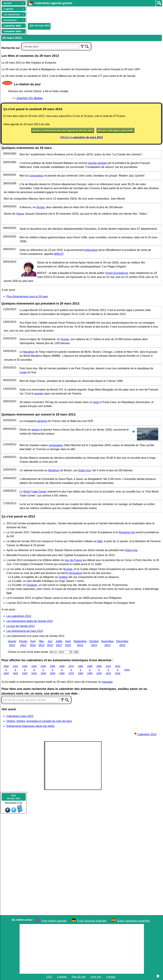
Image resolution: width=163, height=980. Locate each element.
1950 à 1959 (53, 670)
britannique (91, 250)
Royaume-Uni (127, 532)
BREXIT (59, 254)
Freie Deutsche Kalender (92, 921)
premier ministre (97, 163)
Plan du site (79, 977)
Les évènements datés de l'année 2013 (30, 621)
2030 (127, 670)
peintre (36, 430)
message (107, 682)
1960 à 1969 (62, 670)
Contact (111, 977)
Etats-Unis (85, 470)
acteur (21, 214)
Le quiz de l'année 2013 (20, 626)
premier (39, 394)
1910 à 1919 (15, 670)
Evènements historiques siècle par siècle (30, 726)
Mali (100, 541)
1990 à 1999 (90, 670)
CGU (49, 977)
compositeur (37, 176)
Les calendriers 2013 (19, 616)
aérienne (42, 421)
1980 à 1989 (80, 670)
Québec (63, 577)
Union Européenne (117, 273)
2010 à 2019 (108, 670)
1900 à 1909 (6, 670)
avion (96, 402)
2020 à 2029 (118, 670)
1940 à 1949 (43, 670)
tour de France (73, 560)
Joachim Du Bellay (29, 98)
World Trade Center (35, 492)
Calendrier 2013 (145, 734)
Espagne (32, 585)
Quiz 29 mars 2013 (40, 26)
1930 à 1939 (34, 670)
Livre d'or (96, 977)
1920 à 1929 (25, 670)
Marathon (29, 352)
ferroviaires (76, 573)
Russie (40, 207)
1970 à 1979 (71, 670)
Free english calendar (54, 921)
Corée (23, 372)
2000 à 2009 (99, 670)
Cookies (62, 977)
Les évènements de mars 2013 (25, 631)
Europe (68, 569)
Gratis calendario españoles (133, 921)
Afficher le (81, 137)
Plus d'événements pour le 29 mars (27, 297)
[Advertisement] (88, 14)
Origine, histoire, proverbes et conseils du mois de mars (39, 721)
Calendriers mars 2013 (20, 716)
